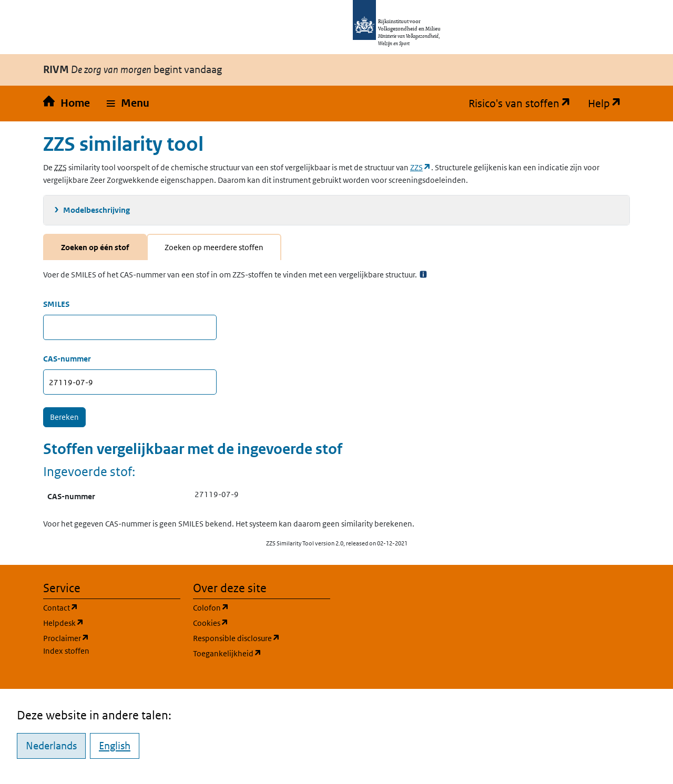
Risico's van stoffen (524, 104)
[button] (128, 104)
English (115, 746)
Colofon (261, 607)
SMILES (56, 304)
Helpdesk (112, 622)
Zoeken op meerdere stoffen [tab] (214, 247)
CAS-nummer (67, 359)
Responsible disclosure (262, 638)
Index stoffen (66, 651)
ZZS (421, 167)
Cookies (261, 622)
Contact (111, 607)
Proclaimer (66, 638)
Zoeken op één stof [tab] (95, 247)
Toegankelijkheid (262, 653)
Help (609, 104)
